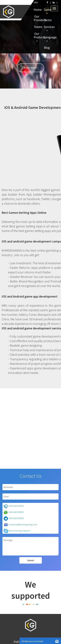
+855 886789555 (14, 506)
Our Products (37, 37)
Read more (30, 68)
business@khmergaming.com (20, 525)
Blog (47, 48)
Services (47, 28)
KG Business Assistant (41, 641)
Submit (31, 560)
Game (47, 11)
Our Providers (37, 18)
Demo (47, 20)
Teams (37, 27)
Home (37, 10)
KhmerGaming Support (17, 531)
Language (47, 38)
